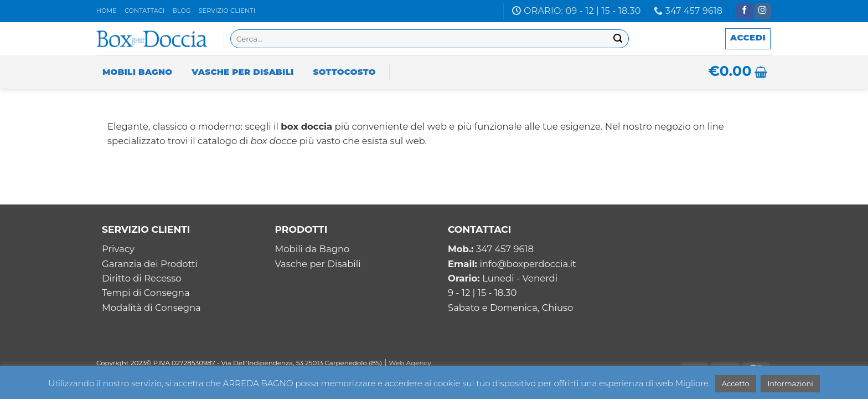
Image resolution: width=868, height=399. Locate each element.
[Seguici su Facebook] (745, 11)
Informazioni (790, 383)
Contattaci (144, 11)
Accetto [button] (736, 383)
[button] (748, 39)
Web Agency (410, 363)
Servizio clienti (227, 11)
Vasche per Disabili (242, 72)
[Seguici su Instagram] (763, 11)
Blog (181, 11)
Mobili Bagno (137, 72)
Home (107, 11)
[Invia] (618, 39)
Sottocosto (345, 72)
